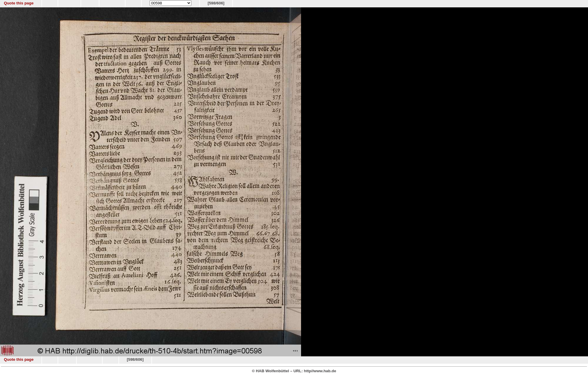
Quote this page (19, 3)
